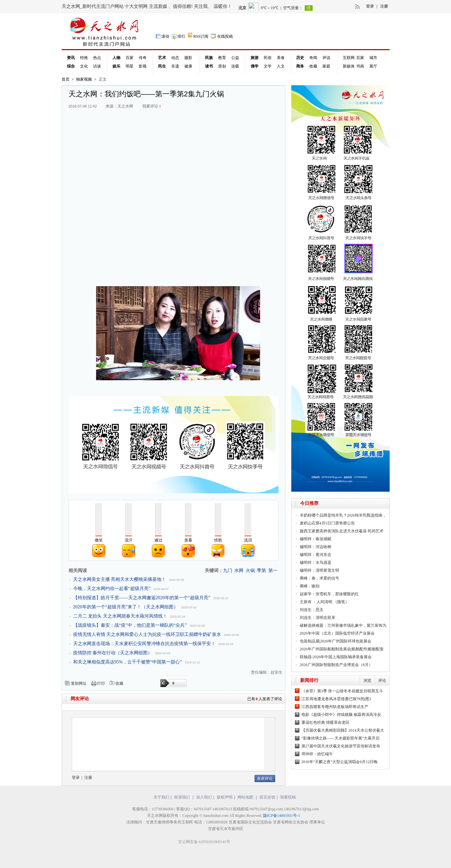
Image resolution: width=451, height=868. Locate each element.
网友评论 (80, 699)
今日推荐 (309, 503)
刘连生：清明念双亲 (318, 618)
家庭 (326, 66)
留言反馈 (267, 797)
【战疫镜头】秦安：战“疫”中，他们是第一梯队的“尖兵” (130, 625)
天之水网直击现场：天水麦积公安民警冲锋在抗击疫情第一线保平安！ (144, 644)
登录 (370, 6)
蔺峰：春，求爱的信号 (319, 578)
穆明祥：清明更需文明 (319, 570)
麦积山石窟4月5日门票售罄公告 (327, 523)
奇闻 (313, 58)
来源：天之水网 (119, 106)
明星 (130, 66)
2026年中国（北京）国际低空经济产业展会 (337, 633)
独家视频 (84, 79)
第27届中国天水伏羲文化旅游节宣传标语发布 (341, 746)
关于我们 (161, 797)
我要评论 (152, 106)
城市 (373, 58)
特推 (84, 58)
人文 (281, 66)
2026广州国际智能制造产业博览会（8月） (336, 665)
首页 (66, 79)
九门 (228, 571)
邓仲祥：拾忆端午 (317, 754)
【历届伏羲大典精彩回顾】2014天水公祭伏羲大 (343, 730)
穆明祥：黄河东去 (316, 555)
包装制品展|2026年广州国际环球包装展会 (336, 641)
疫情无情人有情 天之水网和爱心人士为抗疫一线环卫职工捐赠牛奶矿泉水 (147, 634)
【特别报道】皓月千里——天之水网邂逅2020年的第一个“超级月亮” (142, 598)
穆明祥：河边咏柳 (316, 547)
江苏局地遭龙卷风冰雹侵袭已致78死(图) (336, 699)
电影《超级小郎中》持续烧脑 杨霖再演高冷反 (341, 715)
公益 (235, 58)
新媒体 (349, 66)
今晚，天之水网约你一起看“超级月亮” (112, 589)
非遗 (175, 66)
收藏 (313, 66)
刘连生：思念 (312, 610)
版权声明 (225, 797)
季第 (261, 571)
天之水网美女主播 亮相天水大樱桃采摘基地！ (120, 579)
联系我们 (182, 797)
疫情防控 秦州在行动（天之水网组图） (113, 653)
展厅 (373, 66)
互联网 (349, 58)
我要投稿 (288, 797)
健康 (188, 66)
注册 (384, 6)
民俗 (268, 58)
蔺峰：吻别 (310, 586)
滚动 (163, 36)
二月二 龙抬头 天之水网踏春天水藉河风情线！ (120, 616)
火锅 (250, 571)
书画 (360, 66)
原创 (222, 66)
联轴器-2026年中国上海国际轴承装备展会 (336, 657)
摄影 (188, 58)
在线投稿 (222, 36)
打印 (101, 683)
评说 (326, 58)
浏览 (367, 681)
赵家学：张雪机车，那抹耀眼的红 (329, 594)
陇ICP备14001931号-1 (282, 816)
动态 (175, 58)
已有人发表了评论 (265, 699)
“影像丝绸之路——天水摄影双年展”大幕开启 (341, 738)
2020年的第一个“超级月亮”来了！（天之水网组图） (126, 607)
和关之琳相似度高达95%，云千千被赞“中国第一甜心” (128, 662)
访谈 (97, 66)
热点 (97, 58)
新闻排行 (309, 680)
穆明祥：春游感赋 (316, 539)
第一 (273, 571)
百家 (130, 58)
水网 (239, 571)
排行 (179, 36)
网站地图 (246, 797)
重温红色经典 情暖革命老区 (326, 722)
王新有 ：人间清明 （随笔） (324, 602)
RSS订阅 (198, 36)
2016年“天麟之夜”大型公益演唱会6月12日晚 (340, 762)
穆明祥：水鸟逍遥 (316, 562)
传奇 (143, 58)
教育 (222, 58)
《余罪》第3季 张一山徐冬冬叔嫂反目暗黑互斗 (342, 691)
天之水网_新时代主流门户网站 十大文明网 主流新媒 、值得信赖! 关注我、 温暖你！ (147, 6)
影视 (143, 66)
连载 (235, 66)
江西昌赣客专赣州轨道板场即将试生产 (335, 707)
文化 (84, 66)
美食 (281, 58)
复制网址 (79, 683)
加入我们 (204, 797)
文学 (268, 66)
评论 (382, 681)
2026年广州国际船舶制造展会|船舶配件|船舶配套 (342, 649)
